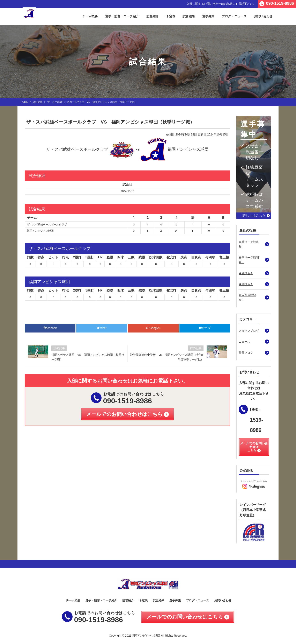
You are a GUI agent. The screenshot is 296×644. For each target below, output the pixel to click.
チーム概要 (90, 16)
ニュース (244, 342)
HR (100, 257)
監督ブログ (246, 353)
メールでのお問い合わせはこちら (185, 617)
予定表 (171, 16)
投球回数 (156, 257)
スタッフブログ (249, 331)
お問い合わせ (263, 16)
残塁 (142, 257)
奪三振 (224, 257)
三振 (131, 257)
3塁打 (90, 257)
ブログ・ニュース (234, 16)
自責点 (196, 257)
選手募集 (208, 16)
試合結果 (189, 16)
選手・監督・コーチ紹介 (122, 16)
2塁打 (77, 257)
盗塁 (110, 257)
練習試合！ (246, 273)
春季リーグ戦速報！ (249, 244)
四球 (120, 257)
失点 (184, 257)
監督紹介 (153, 16)
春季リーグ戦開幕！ (249, 260)
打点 (66, 257)
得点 (41, 257)
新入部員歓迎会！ (247, 297)
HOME (24, 102)
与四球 (210, 257)
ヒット (53, 257)
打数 (30, 257)
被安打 (171, 257)
